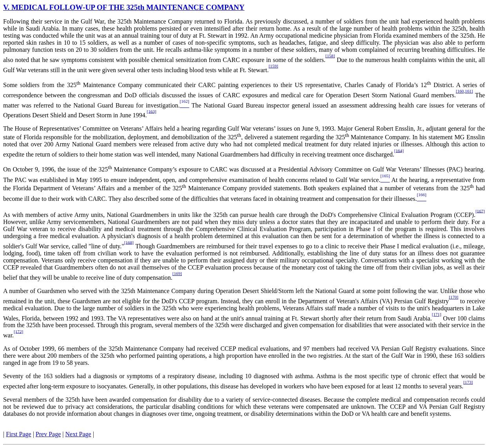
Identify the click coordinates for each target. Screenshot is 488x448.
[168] (129, 242)
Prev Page (48, 434)
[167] (480, 211)
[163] (152, 111)
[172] (18, 331)
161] (469, 91)
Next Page (78, 434)
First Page (18, 434)
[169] (177, 273)
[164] (399, 150)
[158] (330, 56)
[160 (460, 91)
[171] (437, 314)
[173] (468, 382)
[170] (454, 297)
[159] (273, 66)
